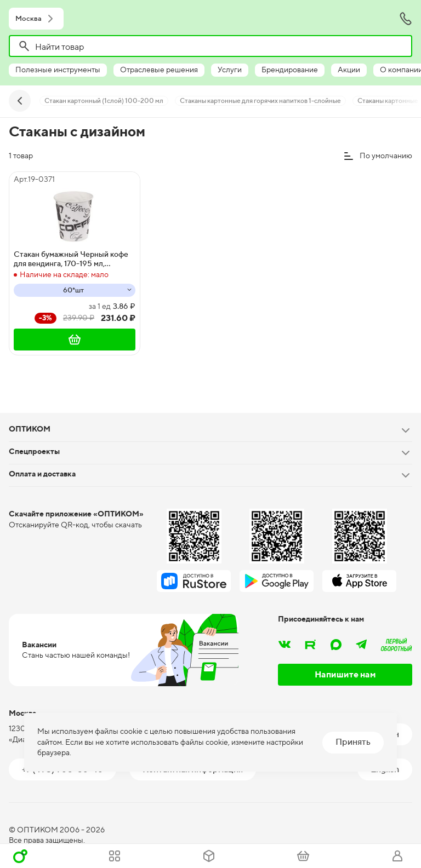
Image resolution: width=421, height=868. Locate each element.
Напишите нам (345, 674)
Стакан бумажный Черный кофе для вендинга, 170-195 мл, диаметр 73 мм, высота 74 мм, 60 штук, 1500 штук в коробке (71, 259)
